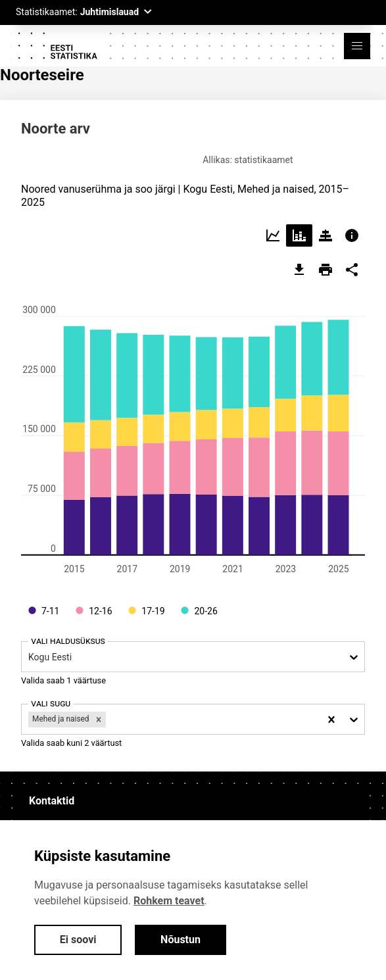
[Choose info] (352, 230)
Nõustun (181, 940)
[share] (352, 264)
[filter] (109, 714)
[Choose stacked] (299, 230)
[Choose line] (273, 230)
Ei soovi (78, 940)
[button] (357, 46)
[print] (326, 264)
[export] (299, 264)
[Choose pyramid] (326, 230)
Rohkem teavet (169, 901)
